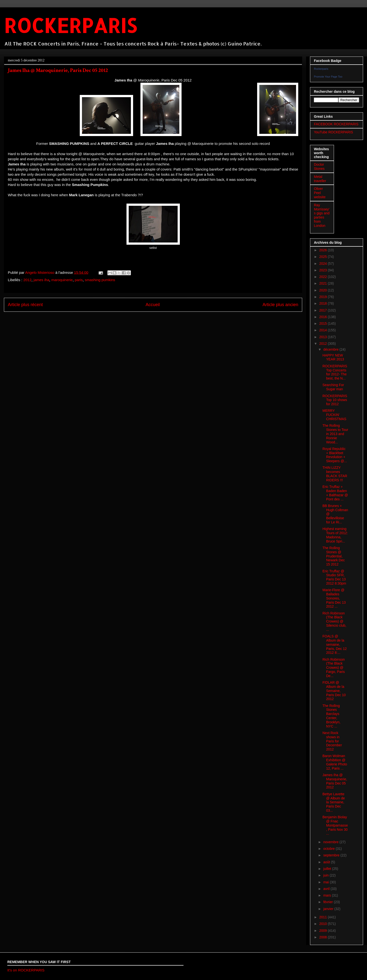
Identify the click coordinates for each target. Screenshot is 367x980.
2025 (324, 257)
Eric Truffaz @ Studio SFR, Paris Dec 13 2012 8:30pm (334, 577)
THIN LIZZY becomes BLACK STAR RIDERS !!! (335, 474)
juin (326, 875)
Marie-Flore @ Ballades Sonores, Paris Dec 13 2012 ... (334, 598)
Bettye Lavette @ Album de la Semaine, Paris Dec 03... (334, 802)
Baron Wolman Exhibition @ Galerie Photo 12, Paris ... (335, 762)
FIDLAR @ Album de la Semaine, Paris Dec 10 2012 (334, 691)
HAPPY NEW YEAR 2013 (333, 357)
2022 (324, 277)
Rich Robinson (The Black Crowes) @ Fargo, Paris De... (334, 668)
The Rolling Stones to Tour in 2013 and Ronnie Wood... (335, 434)
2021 (324, 283)
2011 (324, 917)
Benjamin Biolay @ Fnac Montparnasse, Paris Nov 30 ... (335, 825)
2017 (324, 310)
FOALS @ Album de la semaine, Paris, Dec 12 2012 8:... (335, 644)
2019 (324, 297)
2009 (324, 931)
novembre (331, 842)
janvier (329, 909)
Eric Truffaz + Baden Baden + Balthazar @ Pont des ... (335, 493)
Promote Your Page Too (328, 77)
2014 (324, 330)
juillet (328, 869)
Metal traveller (320, 179)
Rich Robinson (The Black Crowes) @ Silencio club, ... (334, 621)
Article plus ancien (280, 305)
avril (327, 889)
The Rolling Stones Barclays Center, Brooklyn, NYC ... (331, 716)
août (327, 862)
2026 (324, 250)
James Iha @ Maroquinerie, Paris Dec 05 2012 (335, 781)
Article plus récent (25, 305)
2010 (324, 924)
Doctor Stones (319, 167)
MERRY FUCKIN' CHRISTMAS (334, 415)
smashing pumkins (100, 280)
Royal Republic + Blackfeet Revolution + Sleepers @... (335, 455)
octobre (329, 849)
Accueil (153, 305)
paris (79, 280)
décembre (331, 349)
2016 (324, 317)
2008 (324, 937)
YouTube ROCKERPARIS (333, 132)
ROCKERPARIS (70, 25)
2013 (324, 337)
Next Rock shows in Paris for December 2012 (332, 741)
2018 (324, 303)
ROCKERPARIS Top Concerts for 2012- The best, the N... (335, 372)
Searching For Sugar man (333, 387)
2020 (324, 290)
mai (326, 882)
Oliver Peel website (320, 193)
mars (327, 895)
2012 (27, 280)
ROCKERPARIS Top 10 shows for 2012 (335, 400)
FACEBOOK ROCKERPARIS (336, 124)
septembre (332, 855)
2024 (324, 264)
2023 (324, 270)
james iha (41, 280)
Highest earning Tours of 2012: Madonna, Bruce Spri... (335, 535)
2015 (324, 323)
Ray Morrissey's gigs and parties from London (322, 215)
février (328, 902)
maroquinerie (62, 280)
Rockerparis (321, 69)
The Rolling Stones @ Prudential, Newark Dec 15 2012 (334, 556)
